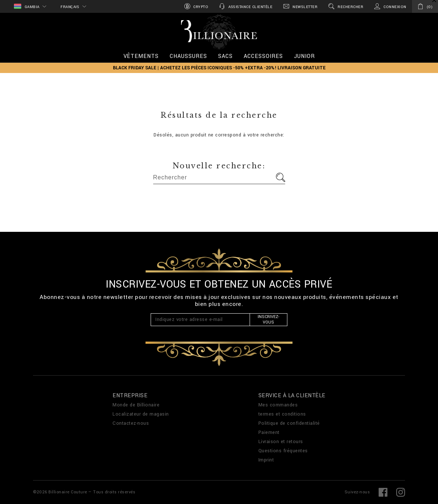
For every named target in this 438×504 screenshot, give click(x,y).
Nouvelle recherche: (219, 166)
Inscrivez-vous (268, 319)
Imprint (266, 460)
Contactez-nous (131, 423)
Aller (281, 177)
